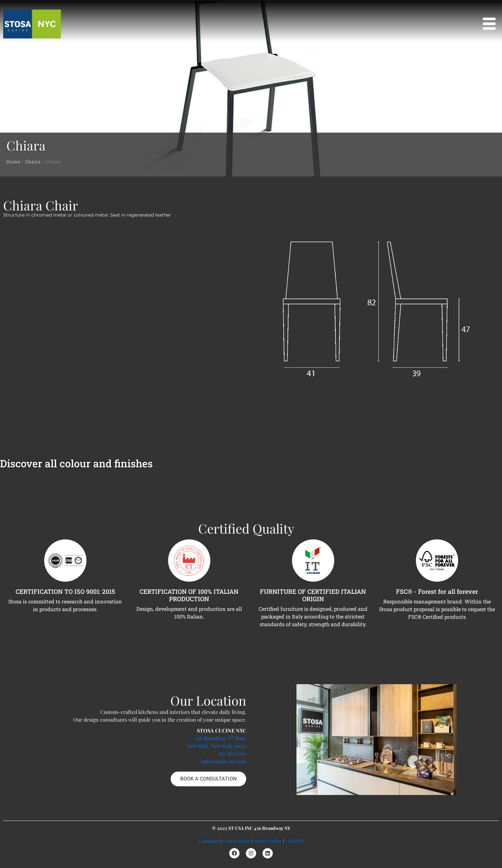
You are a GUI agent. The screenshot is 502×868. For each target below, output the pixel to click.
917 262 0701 (232, 753)
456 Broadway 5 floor (221, 738)
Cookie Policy (236, 841)
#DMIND (294, 841)
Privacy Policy (268, 841)
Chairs (33, 162)
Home (13, 162)
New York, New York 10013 (217, 746)
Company (209, 841)
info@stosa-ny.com (224, 761)
